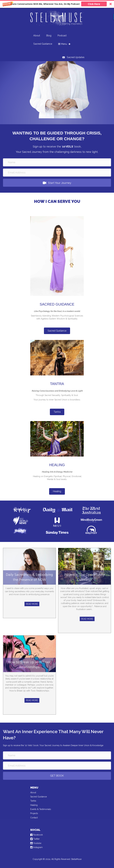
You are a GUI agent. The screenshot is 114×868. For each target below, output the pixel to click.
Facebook (37, 835)
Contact (34, 818)
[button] (57, 4)
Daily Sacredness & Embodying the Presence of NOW (29, 577)
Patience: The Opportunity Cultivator (85, 577)
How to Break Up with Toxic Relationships (29, 665)
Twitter (35, 839)
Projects (34, 813)
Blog (49, 36)
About (37, 36)
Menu (63, 44)
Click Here (94, 4)
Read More (32, 604)
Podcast (62, 36)
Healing (34, 805)
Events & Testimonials (41, 809)
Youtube (36, 843)
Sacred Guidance (43, 44)
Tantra (33, 801)
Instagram (36, 847)
